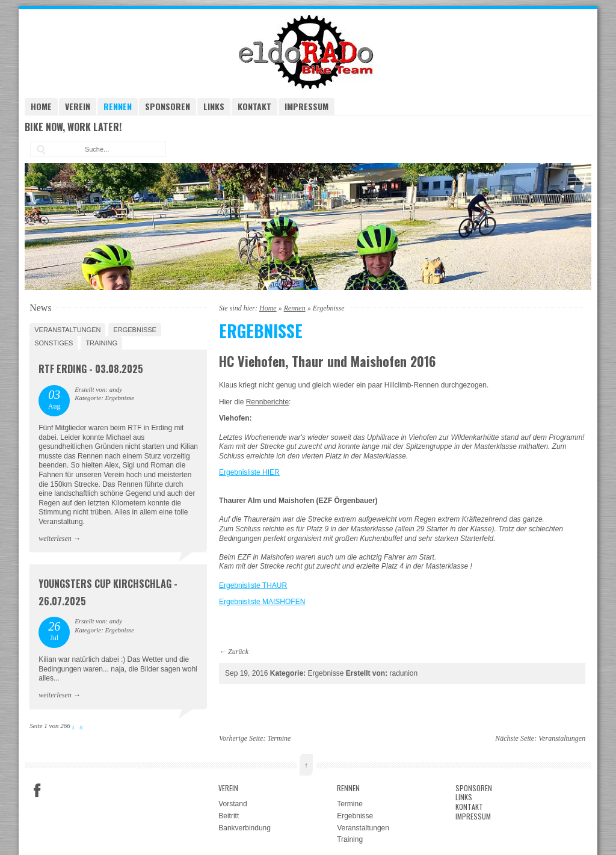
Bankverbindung (245, 828)
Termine (279, 738)
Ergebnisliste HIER (249, 472)
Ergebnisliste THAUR (253, 585)
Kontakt (254, 106)
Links (214, 106)
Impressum (306, 106)
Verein (78, 106)
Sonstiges (54, 343)
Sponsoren (168, 106)
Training (101, 343)
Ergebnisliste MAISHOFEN (262, 602)
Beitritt (229, 816)
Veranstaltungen (67, 330)
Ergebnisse (135, 330)
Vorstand (233, 804)
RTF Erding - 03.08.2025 (91, 369)
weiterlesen (55, 539)
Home (41, 106)
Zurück (238, 652)
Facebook (37, 791)
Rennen (118, 106)
